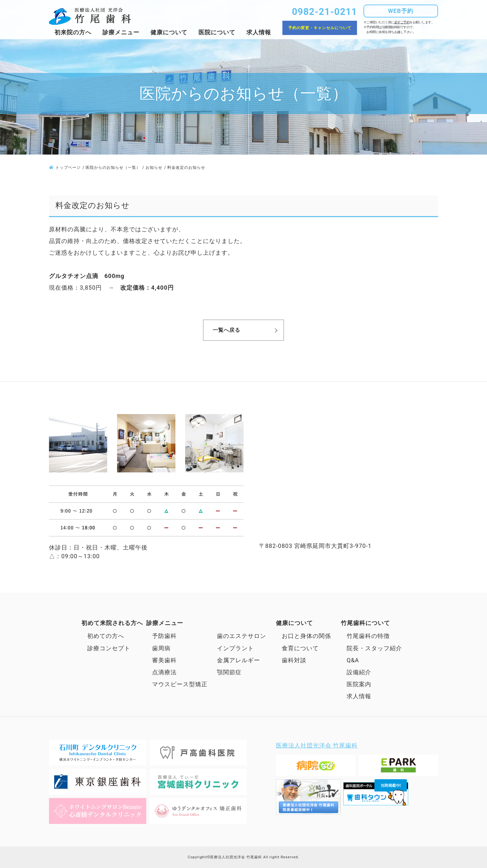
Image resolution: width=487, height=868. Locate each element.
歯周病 (161, 648)
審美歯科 (164, 660)
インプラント (235, 648)
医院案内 (359, 684)
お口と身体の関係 (306, 636)
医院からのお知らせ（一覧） (113, 168)
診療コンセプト (109, 648)
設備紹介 (359, 672)
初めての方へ (106, 636)
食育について (300, 648)
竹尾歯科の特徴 (368, 636)
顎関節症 (229, 672)
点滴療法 (164, 672)
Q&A (353, 660)
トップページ (68, 168)
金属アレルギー (238, 660)
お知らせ (154, 168)
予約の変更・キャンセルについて (320, 28)
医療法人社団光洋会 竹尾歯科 (317, 745)
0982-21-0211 (324, 12)
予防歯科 (164, 636)
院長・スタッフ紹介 (374, 648)
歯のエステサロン (242, 636)
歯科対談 (294, 660)
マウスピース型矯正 (183, 684)
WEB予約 (401, 11)
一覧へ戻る (226, 330)
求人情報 (259, 32)
